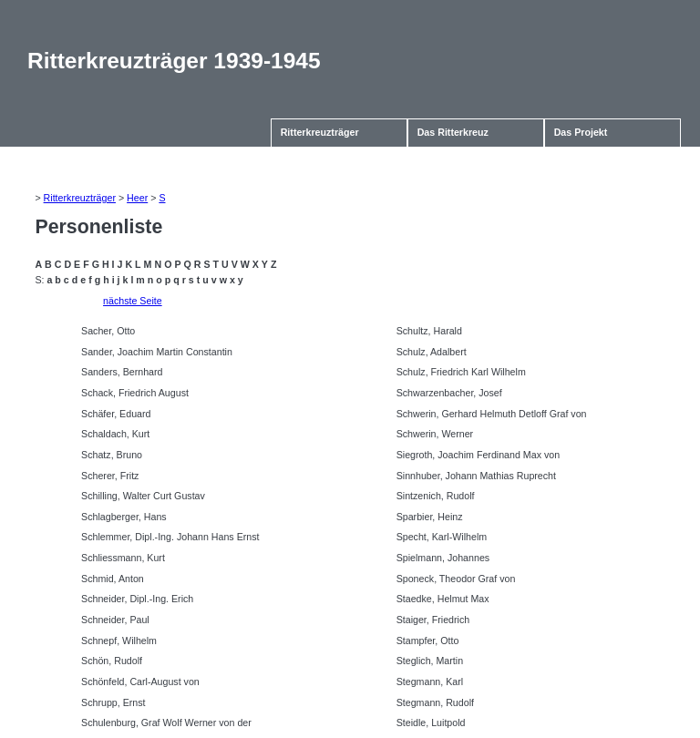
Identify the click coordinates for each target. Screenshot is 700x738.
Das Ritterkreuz (453, 132)
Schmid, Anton (113, 579)
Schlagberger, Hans (124, 517)
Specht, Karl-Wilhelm (442, 537)
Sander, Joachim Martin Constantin (157, 352)
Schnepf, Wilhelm (119, 641)
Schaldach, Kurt (115, 434)
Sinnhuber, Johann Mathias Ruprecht (476, 476)
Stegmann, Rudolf (435, 702)
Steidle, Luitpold (431, 723)
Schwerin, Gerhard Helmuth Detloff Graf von (492, 414)
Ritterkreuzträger (320, 132)
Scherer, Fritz (110, 476)
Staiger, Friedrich (433, 620)
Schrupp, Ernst (113, 702)
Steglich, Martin (430, 661)
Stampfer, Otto (428, 641)
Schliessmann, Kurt (123, 558)
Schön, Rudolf (112, 661)
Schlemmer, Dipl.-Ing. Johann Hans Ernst (170, 537)
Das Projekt (581, 132)
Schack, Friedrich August (135, 393)
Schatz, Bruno (112, 455)
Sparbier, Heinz (430, 517)
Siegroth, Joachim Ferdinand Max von (478, 455)
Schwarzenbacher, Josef (449, 393)
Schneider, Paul (115, 620)
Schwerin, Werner (435, 434)
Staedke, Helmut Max (443, 599)
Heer (137, 198)
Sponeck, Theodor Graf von (456, 579)
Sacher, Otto (108, 331)
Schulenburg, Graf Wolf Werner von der (166, 723)
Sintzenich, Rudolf (436, 496)
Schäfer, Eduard (116, 414)
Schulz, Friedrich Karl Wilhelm (461, 372)
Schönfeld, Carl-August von (140, 682)
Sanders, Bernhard (122, 372)
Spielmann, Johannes (443, 558)
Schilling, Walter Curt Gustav (143, 496)
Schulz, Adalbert (432, 352)
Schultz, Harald (429, 331)
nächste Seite (133, 301)
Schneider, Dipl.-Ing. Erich (137, 599)
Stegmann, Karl (430, 682)
